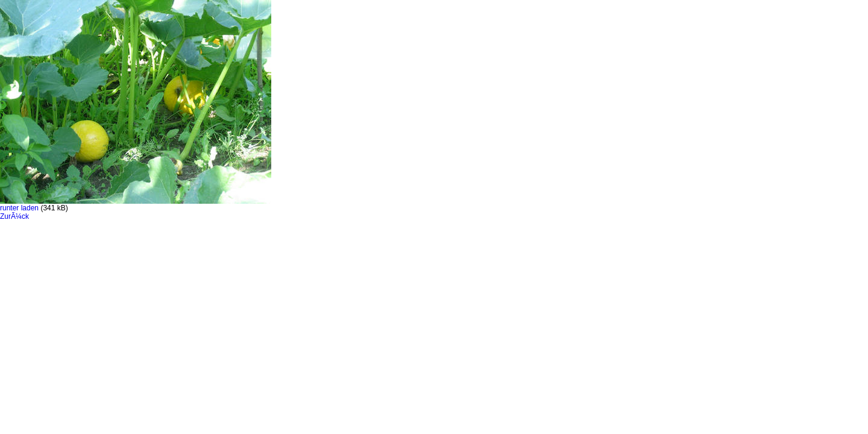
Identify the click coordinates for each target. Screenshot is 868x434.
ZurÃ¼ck (14, 216)
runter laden (19, 208)
